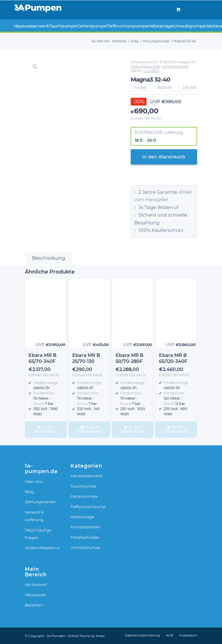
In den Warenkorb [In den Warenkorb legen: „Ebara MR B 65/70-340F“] (46, 429)
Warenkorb (35, 595)
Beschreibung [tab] (49, 258)
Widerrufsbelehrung (42, 548)
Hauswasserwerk (86, 476)
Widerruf (168, 207)
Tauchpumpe (83, 486)
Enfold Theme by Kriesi (86, 636)
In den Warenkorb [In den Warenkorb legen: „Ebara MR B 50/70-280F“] (133, 429)
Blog (29, 492)
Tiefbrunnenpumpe (88, 507)
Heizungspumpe (145, 66)
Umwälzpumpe (175, 66)
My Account (36, 584)
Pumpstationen (85, 527)
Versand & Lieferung (34, 516)
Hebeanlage (82, 517)
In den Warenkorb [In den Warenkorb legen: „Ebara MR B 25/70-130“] (89, 429)
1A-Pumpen (56, 636)
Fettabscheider (85, 537)
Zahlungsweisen (40, 502)
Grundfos (151, 71)
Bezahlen (34, 605)
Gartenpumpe (84, 496)
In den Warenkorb (164, 157)
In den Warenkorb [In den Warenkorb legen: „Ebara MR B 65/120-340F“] (176, 429)
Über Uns (34, 481)
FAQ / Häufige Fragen (38, 534)
